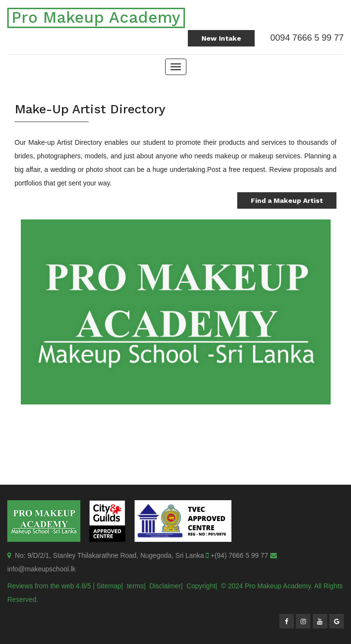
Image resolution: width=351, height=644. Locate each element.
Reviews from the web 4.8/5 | (51, 586)
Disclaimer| (166, 586)
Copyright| (202, 586)
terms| (136, 586)
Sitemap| (110, 586)
